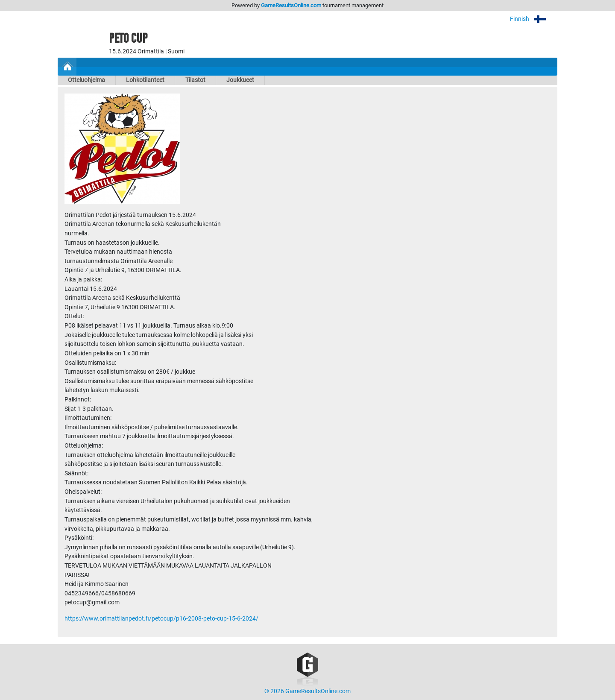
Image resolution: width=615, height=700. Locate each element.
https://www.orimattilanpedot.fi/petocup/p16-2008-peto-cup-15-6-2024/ (161, 619)
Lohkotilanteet (145, 80)
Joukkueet (240, 80)
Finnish (534, 19)
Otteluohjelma (86, 80)
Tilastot (195, 80)
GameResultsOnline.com (291, 5)
